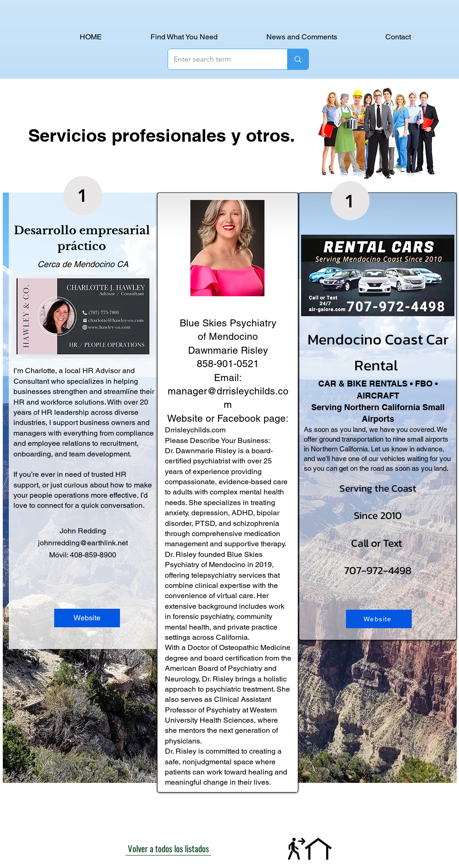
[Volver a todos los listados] (168, 849)
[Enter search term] (221, 59)
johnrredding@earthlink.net (83, 543)
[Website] (87, 618)
